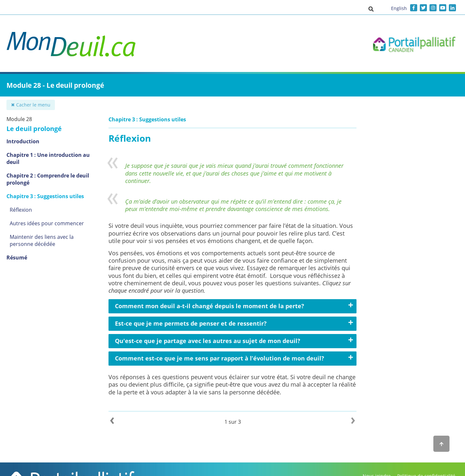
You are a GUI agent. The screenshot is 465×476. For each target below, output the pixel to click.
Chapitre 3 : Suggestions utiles (45, 196)
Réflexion (21, 210)
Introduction (23, 141)
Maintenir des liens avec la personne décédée (42, 240)
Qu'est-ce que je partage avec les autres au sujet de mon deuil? (208, 341)
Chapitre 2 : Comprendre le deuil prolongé (48, 179)
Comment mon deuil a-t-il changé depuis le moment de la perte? (210, 306)
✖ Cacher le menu (31, 105)
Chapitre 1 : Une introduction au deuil (48, 158)
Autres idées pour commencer (47, 223)
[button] (371, 9)
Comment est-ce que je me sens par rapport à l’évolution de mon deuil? (220, 358)
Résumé (17, 258)
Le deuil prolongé (34, 129)
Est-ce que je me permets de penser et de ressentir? (191, 323)
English (399, 8)
